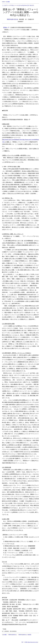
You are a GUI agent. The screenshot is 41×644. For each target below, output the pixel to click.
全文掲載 (8, 2)
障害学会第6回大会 (13, 635)
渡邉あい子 (6, 27)
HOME (3, 2)
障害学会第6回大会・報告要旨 (25, 635)
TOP (22, 642)
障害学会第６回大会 (13, 19)
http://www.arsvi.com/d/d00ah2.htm (12, 140)
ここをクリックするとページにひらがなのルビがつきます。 (19, 5)
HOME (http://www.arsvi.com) (31, 642)
